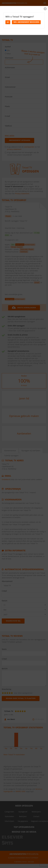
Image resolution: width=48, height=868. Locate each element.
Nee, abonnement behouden (26, 22)
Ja (8, 22)
